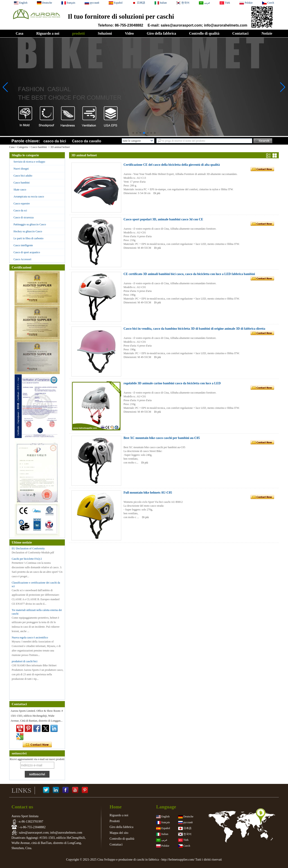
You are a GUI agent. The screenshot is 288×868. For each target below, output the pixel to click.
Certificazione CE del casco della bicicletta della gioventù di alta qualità (172, 165)
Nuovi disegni (21, 169)
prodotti (79, 33)
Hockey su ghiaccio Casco (28, 231)
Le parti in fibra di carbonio (28, 238)
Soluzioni (105, 33)
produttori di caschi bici (25, 661)
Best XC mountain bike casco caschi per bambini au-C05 (162, 438)
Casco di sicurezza (24, 217)
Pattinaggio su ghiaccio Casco (30, 224)
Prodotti (115, 821)
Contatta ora (37, 745)
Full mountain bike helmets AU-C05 (148, 493)
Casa (20, 33)
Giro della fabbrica (161, 33)
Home (116, 807)
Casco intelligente (23, 245)
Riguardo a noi (48, 33)
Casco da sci (20, 210)
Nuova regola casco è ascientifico (30, 638)
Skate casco (20, 190)
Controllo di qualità (204, 33)
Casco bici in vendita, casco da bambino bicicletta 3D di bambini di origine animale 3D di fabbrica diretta (194, 329)
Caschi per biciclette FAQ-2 (27, 559)
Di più (157, 193)
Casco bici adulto (23, 176)
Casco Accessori (22, 259)
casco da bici (55, 141)
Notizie (267, 33)
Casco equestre (22, 204)
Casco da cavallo (87, 141)
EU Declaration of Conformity (28, 548)
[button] (133, 133)
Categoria (23, 147)
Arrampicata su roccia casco (29, 197)
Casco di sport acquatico (27, 252)
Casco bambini (39, 147)
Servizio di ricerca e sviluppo (29, 162)
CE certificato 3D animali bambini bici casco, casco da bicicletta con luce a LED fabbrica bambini (189, 274)
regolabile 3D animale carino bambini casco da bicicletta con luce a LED (172, 383)
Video (129, 33)
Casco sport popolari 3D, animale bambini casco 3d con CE (163, 219)
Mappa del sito (119, 833)
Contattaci (241, 33)
